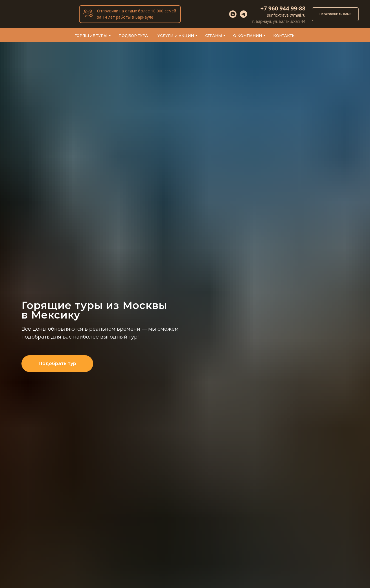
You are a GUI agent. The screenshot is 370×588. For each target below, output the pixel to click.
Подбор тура (133, 36)
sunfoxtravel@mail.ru (286, 15)
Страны (214, 36)
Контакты (284, 36)
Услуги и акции (176, 36)
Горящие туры (91, 36)
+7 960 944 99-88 (283, 8)
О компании (248, 36)
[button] (335, 14)
